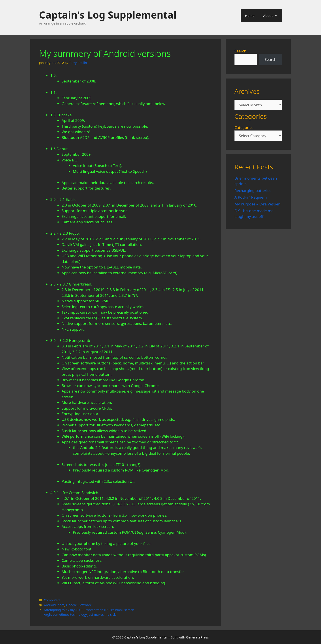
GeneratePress (197, 637)
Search (240, 51)
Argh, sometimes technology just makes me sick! (80, 614)
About (273, 15)
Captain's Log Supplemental (108, 15)
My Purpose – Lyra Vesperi (258, 204)
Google (71, 605)
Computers (52, 600)
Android (50, 605)
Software (85, 605)
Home (250, 15)
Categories (244, 127)
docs (61, 605)
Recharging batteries (253, 191)
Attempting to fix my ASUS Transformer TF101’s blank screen (89, 610)
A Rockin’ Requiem (251, 197)
